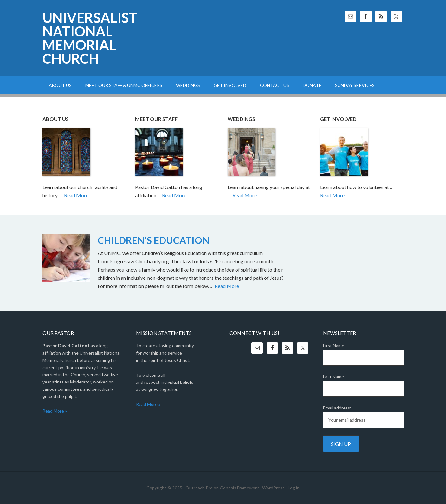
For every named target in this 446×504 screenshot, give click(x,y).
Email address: (337, 408)
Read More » (55, 411)
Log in (294, 488)
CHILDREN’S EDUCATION (154, 240)
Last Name (333, 377)
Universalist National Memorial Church (90, 38)
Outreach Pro (199, 488)
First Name (334, 346)
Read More (76, 195)
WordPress (273, 488)
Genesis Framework (239, 488)
